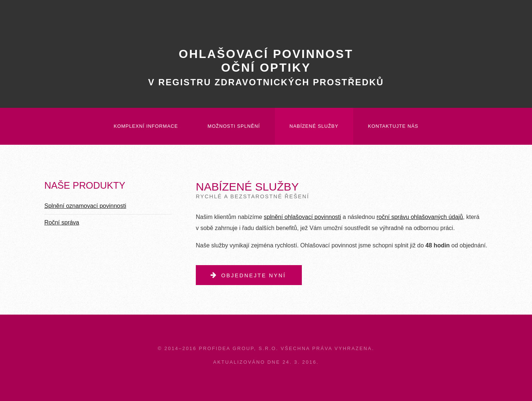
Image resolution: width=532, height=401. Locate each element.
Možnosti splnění (234, 126)
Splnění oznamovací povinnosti (85, 206)
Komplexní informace (146, 126)
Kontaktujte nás (393, 126)
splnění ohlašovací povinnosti (302, 217)
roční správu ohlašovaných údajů (420, 217)
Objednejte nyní (254, 275)
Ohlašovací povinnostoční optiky (266, 67)
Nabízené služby (314, 126)
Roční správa (62, 222)
